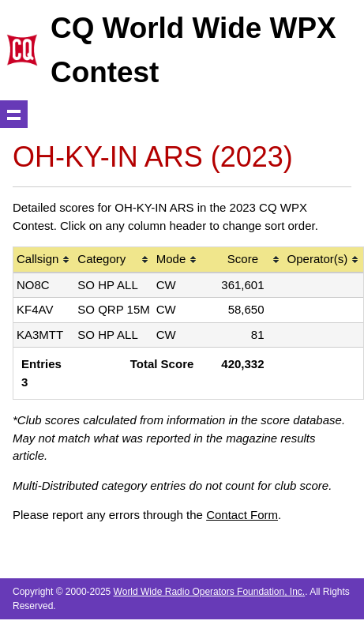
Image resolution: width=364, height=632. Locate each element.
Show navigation (14, 114)
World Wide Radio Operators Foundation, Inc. (210, 592)
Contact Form (242, 515)
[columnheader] (44, 260)
